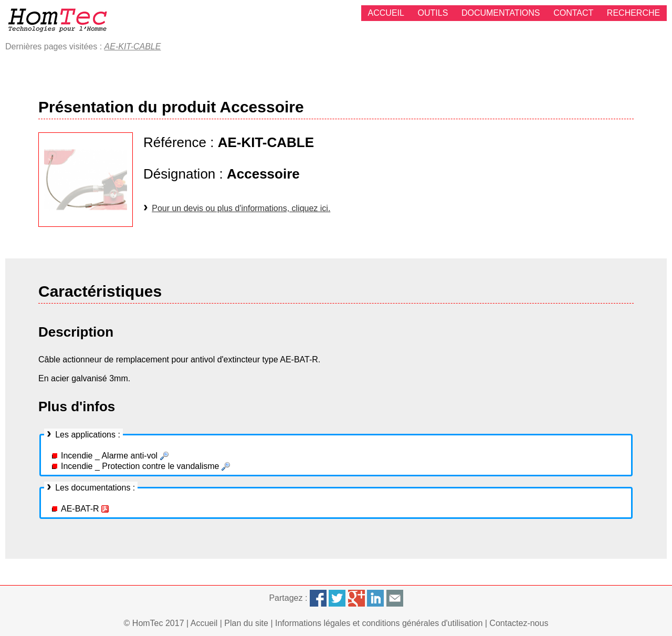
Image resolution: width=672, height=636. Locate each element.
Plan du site (246, 623)
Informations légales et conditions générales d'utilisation (379, 623)
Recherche (633, 13)
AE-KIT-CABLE (133, 46)
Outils (433, 13)
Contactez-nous (519, 623)
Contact (573, 13)
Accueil (386, 13)
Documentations (501, 13)
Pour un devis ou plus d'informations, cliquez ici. (241, 208)
